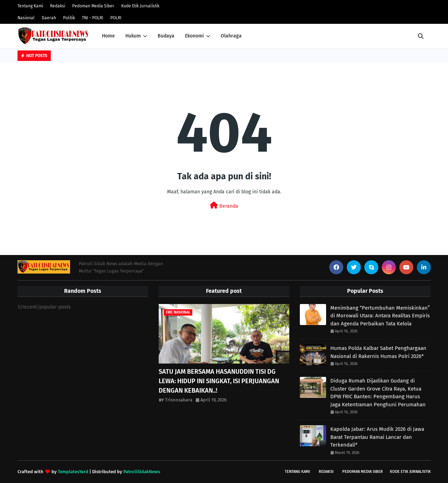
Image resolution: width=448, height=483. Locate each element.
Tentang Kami (30, 6)
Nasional (26, 18)
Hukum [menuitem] (133, 36)
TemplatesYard (73, 472)
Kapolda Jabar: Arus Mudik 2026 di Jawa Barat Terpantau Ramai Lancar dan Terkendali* (377, 437)
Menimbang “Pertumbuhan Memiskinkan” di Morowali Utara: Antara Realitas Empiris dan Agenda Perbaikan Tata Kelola (380, 316)
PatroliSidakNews (142, 472)
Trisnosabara (179, 400)
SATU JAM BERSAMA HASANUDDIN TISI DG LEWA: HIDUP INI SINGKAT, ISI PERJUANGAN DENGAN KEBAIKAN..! (219, 381)
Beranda (224, 205)
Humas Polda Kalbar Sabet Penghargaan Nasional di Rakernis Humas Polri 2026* (378, 352)
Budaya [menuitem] (166, 36)
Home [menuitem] (108, 36)
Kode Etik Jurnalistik (140, 6)
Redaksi (58, 6)
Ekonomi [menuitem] (194, 36)
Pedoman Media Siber (93, 6)
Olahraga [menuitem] (231, 36)
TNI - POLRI (93, 18)
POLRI (116, 18)
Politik (69, 18)
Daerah (49, 18)
